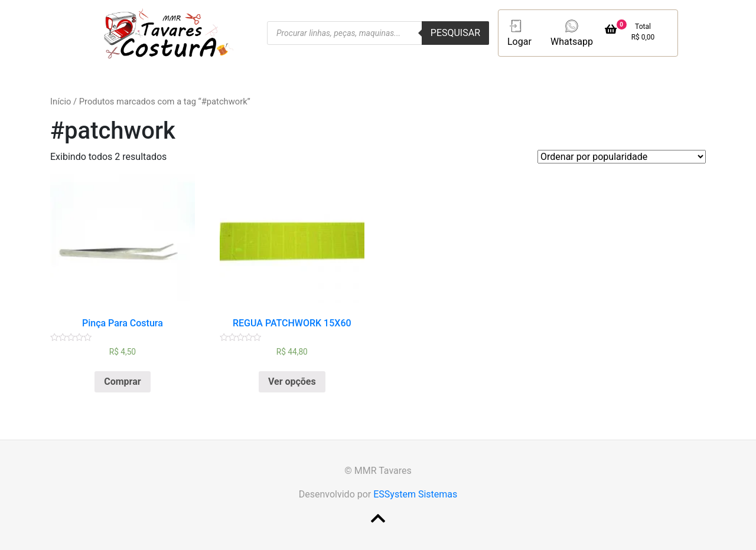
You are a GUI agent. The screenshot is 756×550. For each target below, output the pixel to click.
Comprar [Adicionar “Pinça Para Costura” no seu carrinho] (122, 382)
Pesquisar (455, 33)
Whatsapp (572, 32)
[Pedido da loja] (622, 157)
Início (61, 102)
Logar (519, 32)
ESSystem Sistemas (415, 494)
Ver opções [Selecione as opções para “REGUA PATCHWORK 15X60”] (292, 382)
